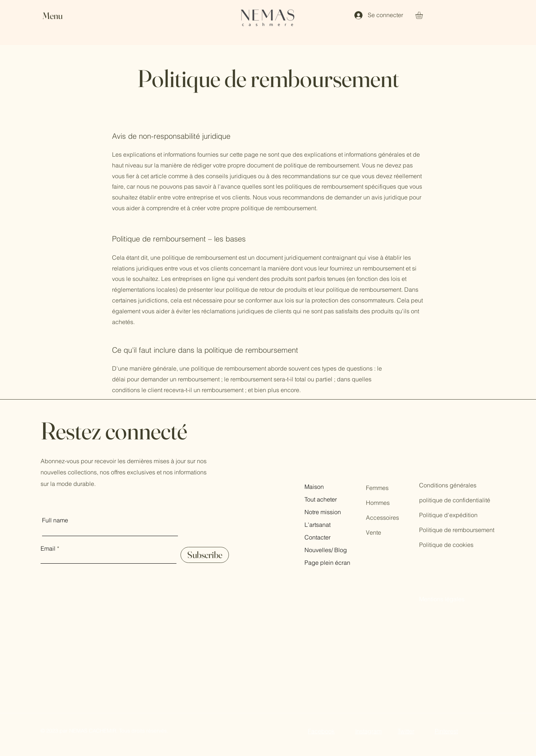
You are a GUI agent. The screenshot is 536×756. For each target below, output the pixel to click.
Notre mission (323, 512)
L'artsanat (318, 525)
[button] (60, 16)
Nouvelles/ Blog (326, 550)
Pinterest (446, 731)
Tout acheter (321, 499)
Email (48, 548)
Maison (314, 487)
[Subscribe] (205, 555)
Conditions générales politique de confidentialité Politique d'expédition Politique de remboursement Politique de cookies (457, 515)
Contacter (318, 537)
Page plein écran (327, 563)
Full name (55, 520)
